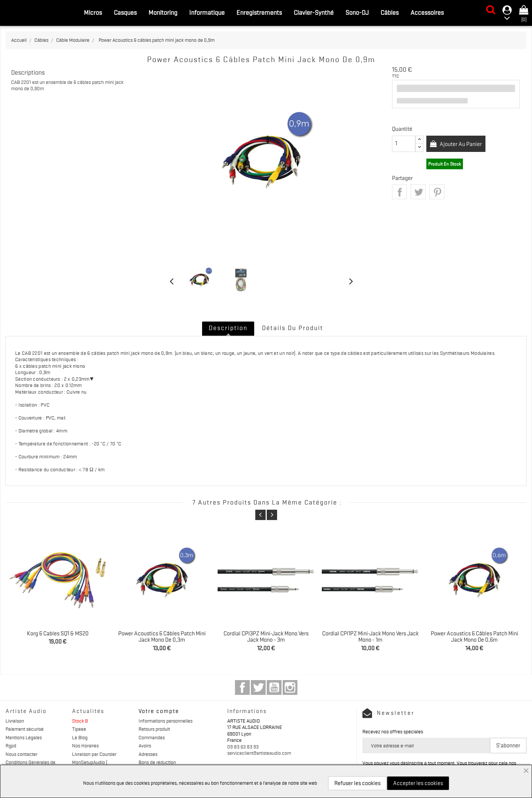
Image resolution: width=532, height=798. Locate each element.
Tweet (418, 192)
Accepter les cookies (418, 783)
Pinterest (437, 192)
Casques (125, 13)
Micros (93, 13)
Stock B (80, 721)
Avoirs (145, 746)
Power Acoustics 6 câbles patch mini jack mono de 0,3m (162, 637)
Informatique (207, 13)
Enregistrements (259, 13)
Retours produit (154, 729)
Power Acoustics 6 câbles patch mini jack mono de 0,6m (475, 637)
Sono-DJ (357, 13)
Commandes (152, 737)
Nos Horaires (85, 746)
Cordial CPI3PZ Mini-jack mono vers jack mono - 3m (266, 637)
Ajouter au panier (461, 144)
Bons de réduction (157, 762)
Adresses (148, 754)
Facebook (242, 687)
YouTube (274, 687)
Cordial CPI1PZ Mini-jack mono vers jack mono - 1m (370, 637)
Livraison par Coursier (94, 754)
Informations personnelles (166, 721)
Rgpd (11, 746)
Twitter (258, 687)
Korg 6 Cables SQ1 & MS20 (58, 634)
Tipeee (79, 729)
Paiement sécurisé (25, 729)
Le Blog (80, 737)
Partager (399, 192)
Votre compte (159, 711)
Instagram (290, 687)
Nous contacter (21, 754)
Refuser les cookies (357, 783)
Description (228, 328)
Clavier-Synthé (314, 13)
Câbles (390, 13)
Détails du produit (293, 328)
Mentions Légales (24, 737)
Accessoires (427, 13)
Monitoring (163, 13)
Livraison (15, 721)
